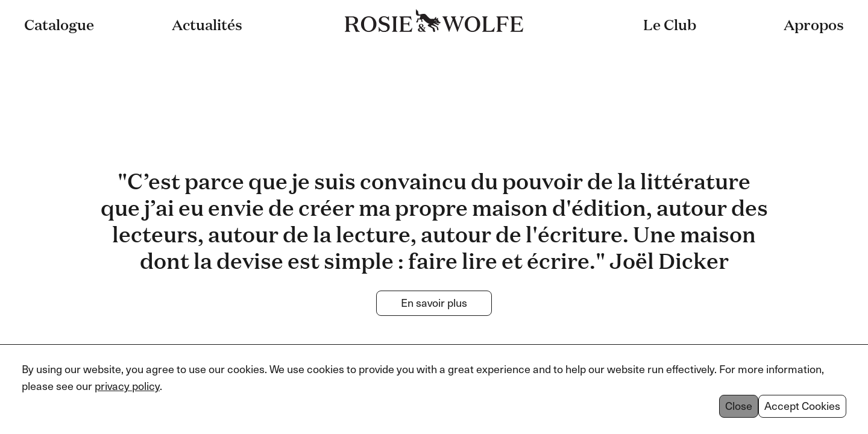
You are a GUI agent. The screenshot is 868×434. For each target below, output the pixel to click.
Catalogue (59, 24)
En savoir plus (434, 303)
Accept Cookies (802, 406)
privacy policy (127, 386)
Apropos (814, 24)
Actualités (207, 24)
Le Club (670, 24)
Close (739, 406)
